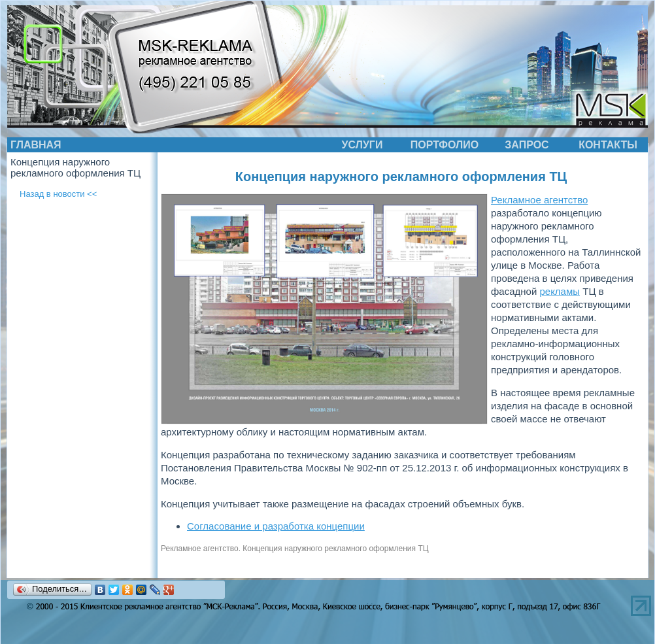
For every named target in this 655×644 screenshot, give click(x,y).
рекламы (560, 291)
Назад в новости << (58, 194)
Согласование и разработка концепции (276, 526)
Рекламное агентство (539, 200)
